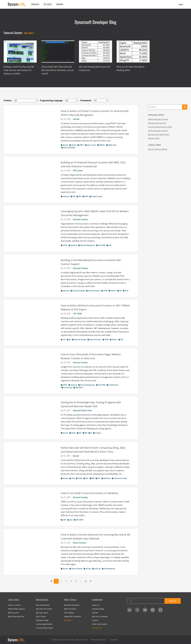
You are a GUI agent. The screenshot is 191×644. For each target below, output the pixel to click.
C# (69, 339)
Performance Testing (119, 478)
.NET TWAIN (77, 314)
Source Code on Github (158, 149)
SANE (63, 520)
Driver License (91, 145)
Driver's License (14, 605)
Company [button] (60, 4)
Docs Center (41, 616)
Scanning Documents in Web (160, 127)
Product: (8, 101)
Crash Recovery (112, 385)
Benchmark (106, 478)
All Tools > (68, 620)
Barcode (76, 119)
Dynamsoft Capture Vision (82, 410)
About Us (96, 605)
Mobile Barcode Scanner (158, 119)
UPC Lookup (69, 613)
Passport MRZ (154, 138)
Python (72, 433)
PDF (119, 291)
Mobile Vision (111, 145)
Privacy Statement (99, 640)
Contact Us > (97, 628)
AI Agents (97, 433)
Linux (70, 520)
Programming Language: (51, 101)
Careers (95, 620)
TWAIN (104, 291)
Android (73, 145)
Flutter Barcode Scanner (158, 131)
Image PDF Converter (73, 616)
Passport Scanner (96, 196)
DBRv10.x (101, 145)
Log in (181, 4)
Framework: (86, 101)
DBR (85, 433)
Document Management (87, 245)
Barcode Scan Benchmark (159, 134)
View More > (29, 33)
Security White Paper (45, 628)
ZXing (72, 478)
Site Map (113, 640)
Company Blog (98, 609)
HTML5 (64, 245)
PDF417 (81, 145)
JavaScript (65, 196)
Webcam (112, 291)
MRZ (79, 196)
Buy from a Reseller (100, 616)
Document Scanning (80, 219)
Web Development (108, 568)
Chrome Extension (79, 543)
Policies (95, 613)
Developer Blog (42, 620)
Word (126, 291)
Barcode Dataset (43, 605)
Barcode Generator (72, 605)
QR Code (87, 568)
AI (90, 433)
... (81, 581)
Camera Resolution (68, 147)
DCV (79, 433)
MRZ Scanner (77, 170)
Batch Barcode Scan (16, 616)
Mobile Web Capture (16, 609)
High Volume (78, 387)
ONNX (85, 196)
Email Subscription (100, 624)
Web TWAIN (101, 245)
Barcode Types (42, 613)
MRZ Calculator (70, 609)
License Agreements (44, 624)
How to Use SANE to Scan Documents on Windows (89, 493)
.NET (63, 339)
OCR (73, 196)
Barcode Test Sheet (44, 609)
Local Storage (67, 387)
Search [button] (173, 601)
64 (86, 581)
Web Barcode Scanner (157, 123)
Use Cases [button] (48, 4)
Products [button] (35, 4)
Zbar (86, 478)
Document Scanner (93, 291)
